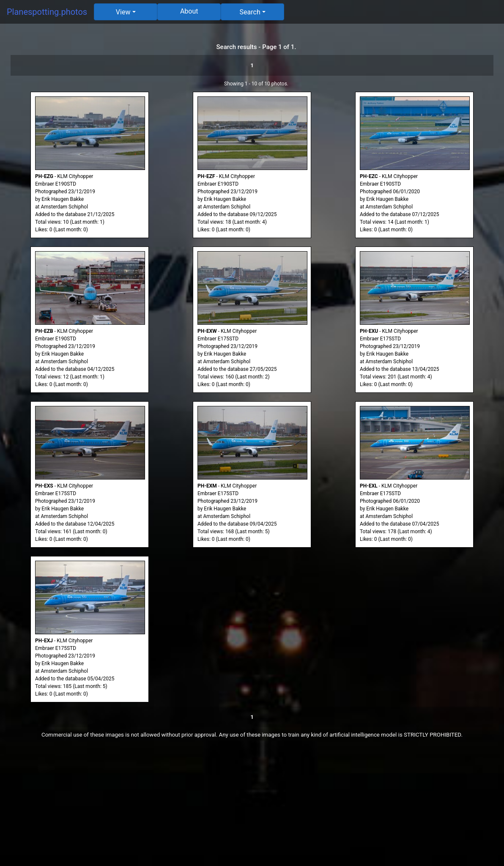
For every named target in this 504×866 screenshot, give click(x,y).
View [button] (123, 12)
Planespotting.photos (47, 12)
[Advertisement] (252, 807)
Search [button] (250, 12)
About (189, 11)
